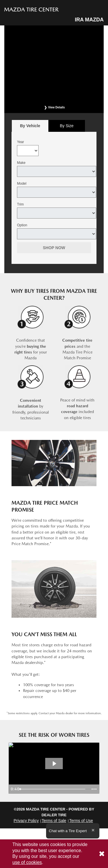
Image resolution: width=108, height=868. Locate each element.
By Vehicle (30, 127)
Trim (20, 204)
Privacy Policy (26, 821)
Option (22, 225)
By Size (67, 126)
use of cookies (27, 862)
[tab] (30, 126)
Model (22, 184)
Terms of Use (81, 821)
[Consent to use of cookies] (102, 854)
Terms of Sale (54, 821)
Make (21, 163)
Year (20, 142)
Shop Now (54, 248)
